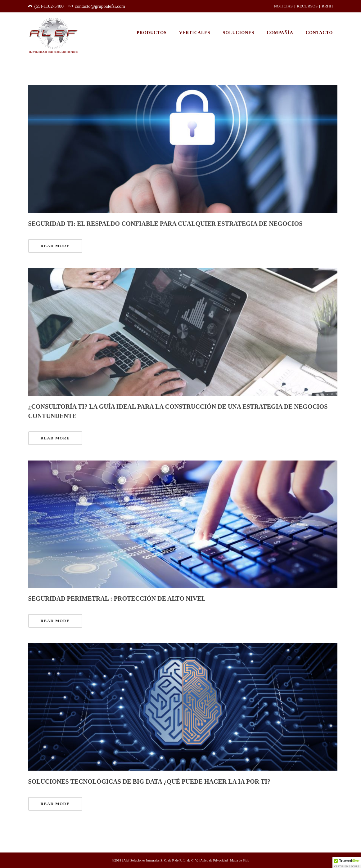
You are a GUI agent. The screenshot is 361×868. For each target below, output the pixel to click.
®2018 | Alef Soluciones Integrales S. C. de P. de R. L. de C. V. (155, 860)
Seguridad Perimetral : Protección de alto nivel (117, 599)
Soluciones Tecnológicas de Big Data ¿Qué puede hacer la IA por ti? (149, 781)
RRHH (327, 6)
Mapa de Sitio (240, 860)
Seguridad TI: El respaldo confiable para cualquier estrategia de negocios (165, 224)
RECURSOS (307, 6)
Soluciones (238, 33)
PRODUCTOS (152, 33)
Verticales (195, 33)
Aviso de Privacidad (214, 860)
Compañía (280, 33)
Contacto (319, 33)
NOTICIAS (283, 6)
